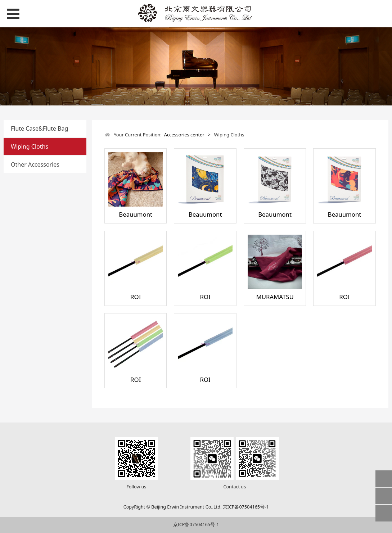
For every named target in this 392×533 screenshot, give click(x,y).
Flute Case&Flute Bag (39, 128)
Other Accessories (35, 164)
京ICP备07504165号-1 (196, 525)
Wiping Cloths (30, 146)
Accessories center (184, 135)
